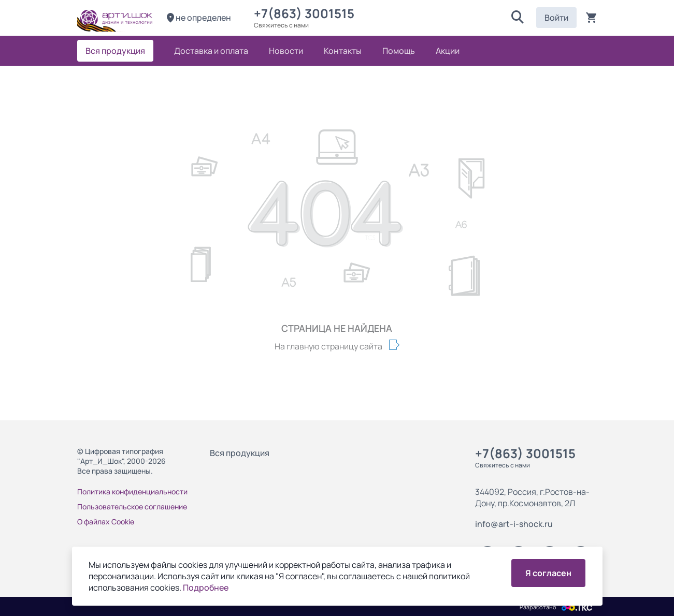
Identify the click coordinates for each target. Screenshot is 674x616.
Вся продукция (240, 453)
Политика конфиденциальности (132, 492)
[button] (518, 18)
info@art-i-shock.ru (514, 524)
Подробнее (206, 588)
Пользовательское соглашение (132, 507)
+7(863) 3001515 (307, 13)
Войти (556, 18)
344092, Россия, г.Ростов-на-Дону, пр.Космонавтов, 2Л (532, 497)
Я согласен (548, 573)
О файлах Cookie (106, 522)
